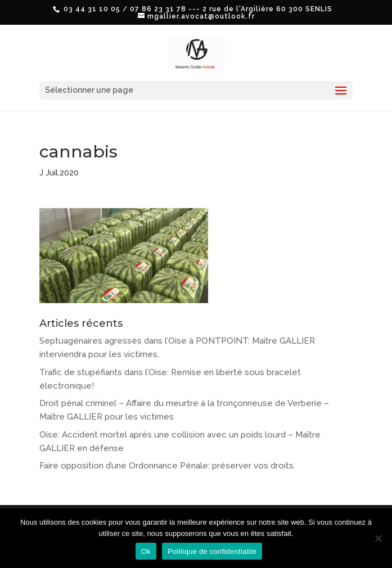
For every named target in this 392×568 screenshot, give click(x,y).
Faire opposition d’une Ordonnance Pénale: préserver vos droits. (167, 466)
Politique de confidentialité (212, 551)
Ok (146, 551)
